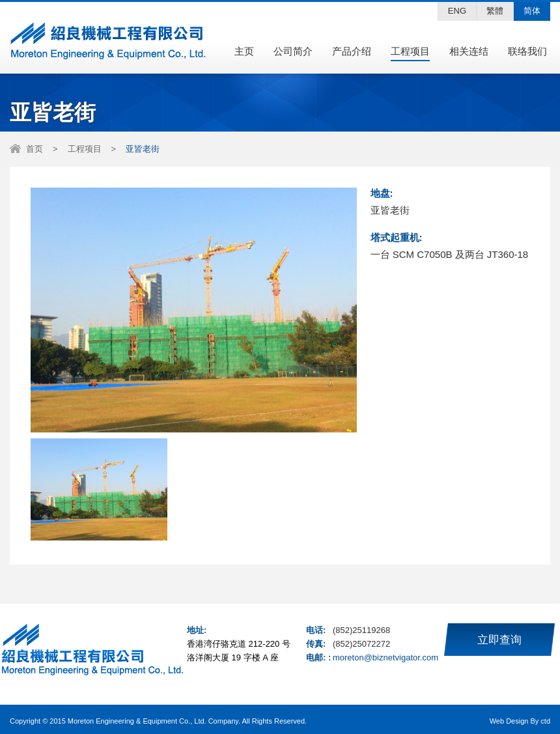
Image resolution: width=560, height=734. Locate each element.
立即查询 (499, 640)
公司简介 (293, 51)
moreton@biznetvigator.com (385, 657)
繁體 (495, 11)
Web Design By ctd (520, 721)
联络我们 (527, 51)
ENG (457, 11)
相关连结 (469, 51)
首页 (35, 149)
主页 (244, 51)
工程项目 (410, 51)
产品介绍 (352, 51)
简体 (532, 11)
